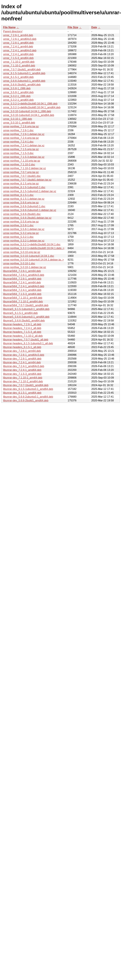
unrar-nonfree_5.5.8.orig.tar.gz (21, 222)
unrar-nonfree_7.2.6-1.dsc (18, 130)
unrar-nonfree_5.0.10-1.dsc (19, 263)
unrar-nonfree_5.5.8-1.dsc (18, 225)
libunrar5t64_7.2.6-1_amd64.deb (22, 279)
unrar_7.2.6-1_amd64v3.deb (20, 39)
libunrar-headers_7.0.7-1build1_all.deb (26, 340)
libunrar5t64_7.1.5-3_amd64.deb (22, 294)
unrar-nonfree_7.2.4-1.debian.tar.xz (24, 145)
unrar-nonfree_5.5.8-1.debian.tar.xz (24, 229)
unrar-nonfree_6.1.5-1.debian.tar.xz (24, 199)
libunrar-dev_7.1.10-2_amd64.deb (23, 381)
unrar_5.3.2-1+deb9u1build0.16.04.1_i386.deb (30, 104)
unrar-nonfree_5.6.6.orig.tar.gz (21, 203)
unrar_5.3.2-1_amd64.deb (18, 100)
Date (94, 27)
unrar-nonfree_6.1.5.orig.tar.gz (21, 184)
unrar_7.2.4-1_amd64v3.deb (20, 50)
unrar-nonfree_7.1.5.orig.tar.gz (21, 149)
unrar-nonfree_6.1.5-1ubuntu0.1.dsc (24, 187)
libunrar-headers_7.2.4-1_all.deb (22, 328)
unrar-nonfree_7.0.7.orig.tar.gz (21, 172)
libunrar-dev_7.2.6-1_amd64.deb (22, 359)
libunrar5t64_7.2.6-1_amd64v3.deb (24, 275)
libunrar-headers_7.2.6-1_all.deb (22, 324)
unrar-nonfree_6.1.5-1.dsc (18, 195)
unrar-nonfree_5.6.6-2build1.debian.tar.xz (27, 218)
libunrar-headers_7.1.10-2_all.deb (23, 336)
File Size (73, 27)
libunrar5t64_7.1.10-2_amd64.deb (23, 302)
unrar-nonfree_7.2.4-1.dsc (18, 142)
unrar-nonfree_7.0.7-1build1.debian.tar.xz (27, 180)
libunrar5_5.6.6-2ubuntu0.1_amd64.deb (26, 317)
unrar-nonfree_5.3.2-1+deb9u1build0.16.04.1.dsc (32, 244)
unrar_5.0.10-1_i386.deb (18, 119)
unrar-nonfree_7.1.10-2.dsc (19, 165)
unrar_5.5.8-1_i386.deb (17, 88)
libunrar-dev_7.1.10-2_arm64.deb (23, 378)
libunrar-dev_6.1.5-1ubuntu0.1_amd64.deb (28, 389)
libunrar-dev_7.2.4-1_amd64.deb (22, 370)
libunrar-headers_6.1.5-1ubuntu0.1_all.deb (28, 343)
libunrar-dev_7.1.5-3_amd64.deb (22, 374)
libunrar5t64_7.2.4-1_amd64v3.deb (24, 286)
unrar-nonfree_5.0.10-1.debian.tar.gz (25, 267)
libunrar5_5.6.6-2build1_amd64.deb (24, 321)
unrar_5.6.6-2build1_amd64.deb (22, 85)
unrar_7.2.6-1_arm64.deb (18, 35)
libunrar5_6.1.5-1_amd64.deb (20, 313)
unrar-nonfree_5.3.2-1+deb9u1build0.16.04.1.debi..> (34, 248)
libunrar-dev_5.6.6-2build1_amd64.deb (26, 400)
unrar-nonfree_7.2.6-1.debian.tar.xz (24, 134)
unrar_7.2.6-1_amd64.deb (18, 43)
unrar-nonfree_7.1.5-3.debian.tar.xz (24, 157)
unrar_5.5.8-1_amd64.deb (18, 92)
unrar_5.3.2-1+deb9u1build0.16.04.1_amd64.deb (32, 107)
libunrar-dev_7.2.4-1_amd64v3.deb (24, 366)
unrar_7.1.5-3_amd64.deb (18, 58)
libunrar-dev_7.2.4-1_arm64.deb (22, 362)
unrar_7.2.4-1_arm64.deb (18, 47)
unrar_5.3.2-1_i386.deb (17, 96)
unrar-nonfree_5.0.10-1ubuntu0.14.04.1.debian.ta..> (34, 260)
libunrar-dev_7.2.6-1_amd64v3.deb (24, 355)
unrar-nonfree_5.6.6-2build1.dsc (22, 214)
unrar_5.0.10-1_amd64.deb (19, 123)
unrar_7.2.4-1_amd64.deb (18, 54)
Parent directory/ (13, 31)
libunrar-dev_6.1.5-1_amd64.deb (22, 393)
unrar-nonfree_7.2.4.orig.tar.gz (21, 138)
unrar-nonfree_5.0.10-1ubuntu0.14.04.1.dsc (29, 256)
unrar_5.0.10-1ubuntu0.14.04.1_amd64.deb (29, 115)
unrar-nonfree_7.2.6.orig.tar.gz (21, 126)
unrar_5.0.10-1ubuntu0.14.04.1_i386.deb (27, 111)
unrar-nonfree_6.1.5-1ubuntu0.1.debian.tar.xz (30, 191)
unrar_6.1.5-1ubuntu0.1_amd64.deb (24, 73)
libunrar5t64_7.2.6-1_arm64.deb (22, 271)
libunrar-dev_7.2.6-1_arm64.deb (22, 351)
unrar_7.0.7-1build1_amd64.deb (22, 69)
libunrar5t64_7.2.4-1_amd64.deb (22, 290)
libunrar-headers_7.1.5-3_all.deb (22, 332)
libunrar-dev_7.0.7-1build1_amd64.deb (26, 385)
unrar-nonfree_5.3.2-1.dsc (18, 237)
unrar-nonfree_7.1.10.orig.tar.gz (22, 161)
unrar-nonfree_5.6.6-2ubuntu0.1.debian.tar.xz (30, 210)
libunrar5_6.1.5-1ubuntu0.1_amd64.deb (26, 309)
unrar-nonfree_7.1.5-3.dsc (18, 153)
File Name (9, 27)
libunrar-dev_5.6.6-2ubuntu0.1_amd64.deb (28, 397)
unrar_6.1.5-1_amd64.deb (18, 77)
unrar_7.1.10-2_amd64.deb (19, 66)
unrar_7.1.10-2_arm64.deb (19, 62)
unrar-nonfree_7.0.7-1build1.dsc (22, 176)
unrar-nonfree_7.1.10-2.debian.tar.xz (25, 168)
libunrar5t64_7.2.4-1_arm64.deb (22, 282)
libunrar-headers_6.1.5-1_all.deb (22, 347)
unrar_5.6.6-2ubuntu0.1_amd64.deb (24, 81)
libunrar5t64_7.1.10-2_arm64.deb (23, 298)
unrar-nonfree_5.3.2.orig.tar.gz (21, 233)
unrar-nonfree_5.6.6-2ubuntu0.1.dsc (24, 206)
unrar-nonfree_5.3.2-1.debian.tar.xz (24, 241)
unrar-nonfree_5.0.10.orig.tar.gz (22, 252)
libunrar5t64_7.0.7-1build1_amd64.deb (26, 305)
